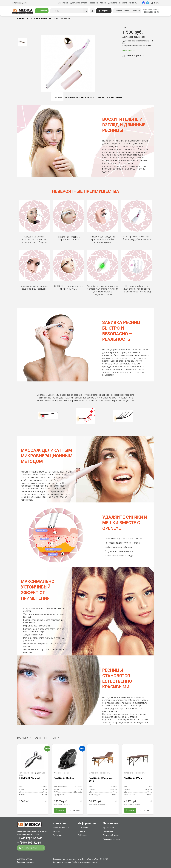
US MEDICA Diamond (29, 778)
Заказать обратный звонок (127, 11)
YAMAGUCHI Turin (133, 778)
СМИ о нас (82, 835)
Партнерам (108, 831)
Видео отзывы (114, 97)
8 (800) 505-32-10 (151, 12)
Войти (155, 3)
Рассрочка (93, 3)
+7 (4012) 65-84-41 (151, 9)
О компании (63, 3)
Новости (123, 3)
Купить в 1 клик (75, 810)
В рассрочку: (62, 805)
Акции (103, 3)
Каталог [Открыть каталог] (42, 11)
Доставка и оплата (78, 3)
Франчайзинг (109, 828)
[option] (22, 42)
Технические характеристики (79, 97)
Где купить (112, 3)
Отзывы (101, 97)
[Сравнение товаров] (92, 11)
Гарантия (56, 831)
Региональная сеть (111, 839)
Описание (57, 97)
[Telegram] (147, 3)
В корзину (60, 810)
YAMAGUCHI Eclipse (64, 778)
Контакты (133, 3)
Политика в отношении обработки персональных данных (75, 862)
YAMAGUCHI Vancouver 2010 (101, 780)
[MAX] (144, 3)
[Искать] (86, 11)
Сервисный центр (111, 835)
